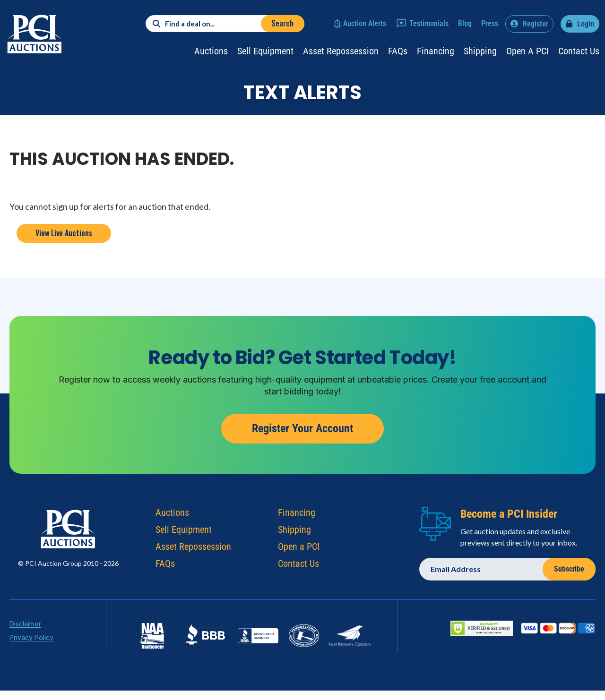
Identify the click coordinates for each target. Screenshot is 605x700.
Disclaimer (25, 626)
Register (536, 24)
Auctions (211, 51)
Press (490, 23)
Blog (465, 23)
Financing (436, 51)
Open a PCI (527, 51)
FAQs (398, 51)
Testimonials (429, 23)
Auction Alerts (365, 23)
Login (586, 24)
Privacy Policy (31, 639)
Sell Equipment (265, 51)
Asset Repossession (341, 51)
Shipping (480, 51)
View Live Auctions (64, 233)
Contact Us (579, 51)
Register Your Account (302, 428)
